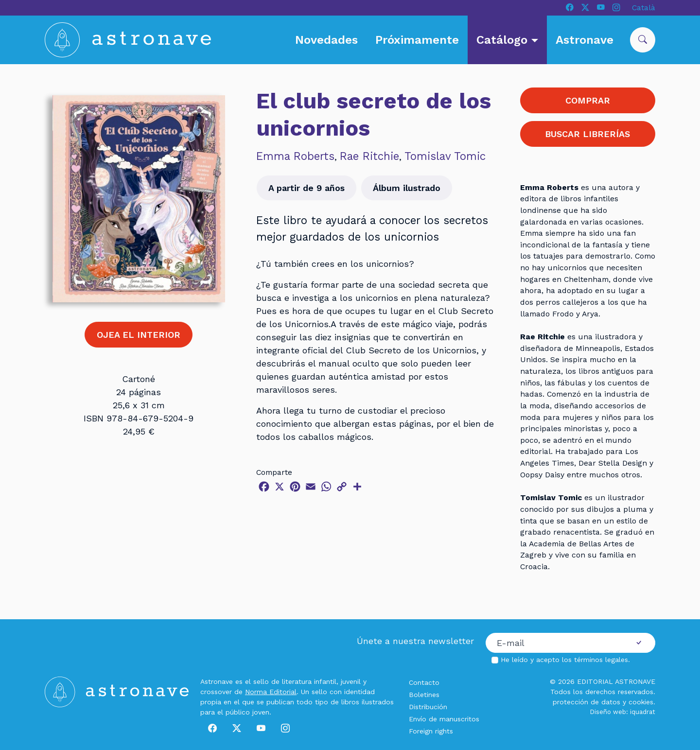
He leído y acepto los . (565, 660)
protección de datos (586, 702)
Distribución (428, 707)
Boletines (424, 695)
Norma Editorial (271, 692)
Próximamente (417, 40)
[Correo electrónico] (554, 643)
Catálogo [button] (504, 40)
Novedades (326, 40)
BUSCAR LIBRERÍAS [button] (587, 134)
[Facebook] (570, 8)
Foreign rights (431, 731)
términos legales (601, 660)
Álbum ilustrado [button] (407, 188)
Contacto (424, 682)
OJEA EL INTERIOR (139, 335)
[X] (585, 8)
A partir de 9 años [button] (306, 188)
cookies (641, 702)
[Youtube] (601, 8)
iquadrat (643, 712)
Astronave (585, 40)
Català (644, 8)
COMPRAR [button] (588, 100)
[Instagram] (616, 8)
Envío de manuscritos (444, 719)
